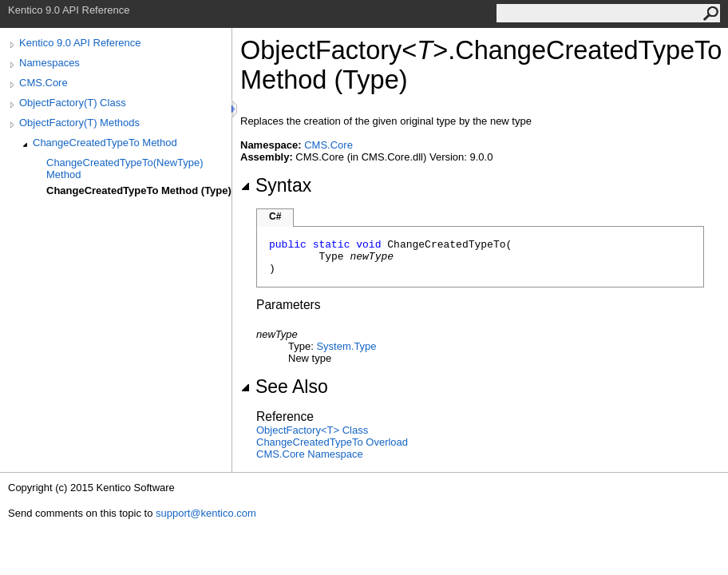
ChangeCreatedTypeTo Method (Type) (139, 190)
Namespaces (49, 63)
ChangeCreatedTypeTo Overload (332, 442)
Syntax (276, 185)
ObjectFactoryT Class (312, 430)
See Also (284, 387)
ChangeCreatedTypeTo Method (105, 143)
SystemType (346, 346)
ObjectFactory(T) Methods (79, 123)
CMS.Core (44, 83)
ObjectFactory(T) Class (73, 103)
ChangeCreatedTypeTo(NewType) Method (125, 169)
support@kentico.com (206, 513)
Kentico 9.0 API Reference (80, 43)
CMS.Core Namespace (310, 454)
